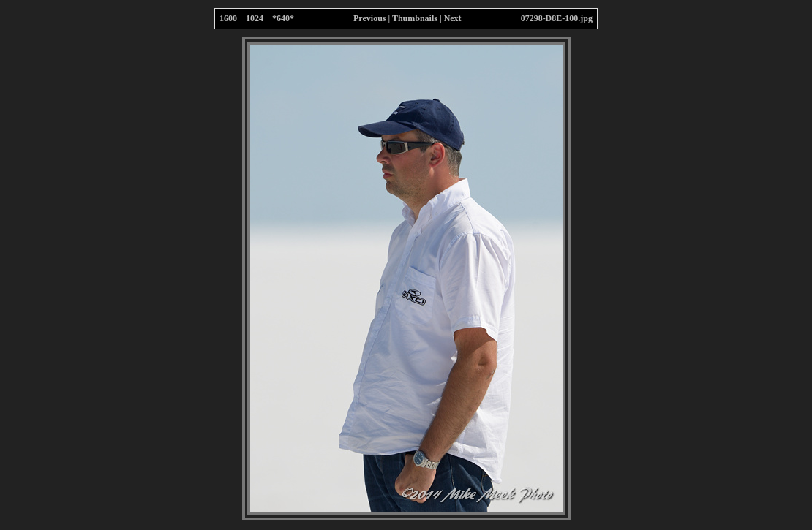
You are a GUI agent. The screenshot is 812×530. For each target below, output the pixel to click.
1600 (228, 18)
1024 (255, 18)
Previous (369, 18)
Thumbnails (415, 18)
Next (453, 18)
